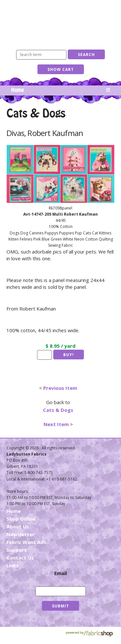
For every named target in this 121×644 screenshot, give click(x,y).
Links (13, 565)
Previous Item (60, 388)
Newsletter (20, 534)
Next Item (56, 424)
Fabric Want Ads (26, 542)
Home (17, 90)
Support (17, 550)
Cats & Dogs (58, 410)
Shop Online (21, 519)
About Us (18, 526)
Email (60, 573)
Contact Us (20, 558)
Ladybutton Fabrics (61, 22)
